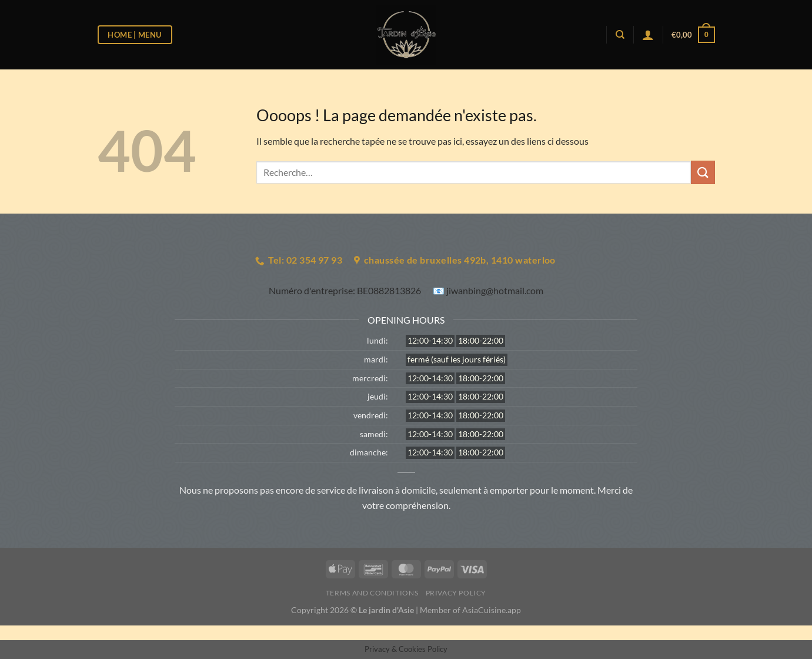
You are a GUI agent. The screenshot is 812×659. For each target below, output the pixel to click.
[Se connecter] (648, 35)
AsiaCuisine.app (492, 610)
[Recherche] (620, 35)
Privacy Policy (456, 593)
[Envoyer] (703, 172)
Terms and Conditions (372, 593)
